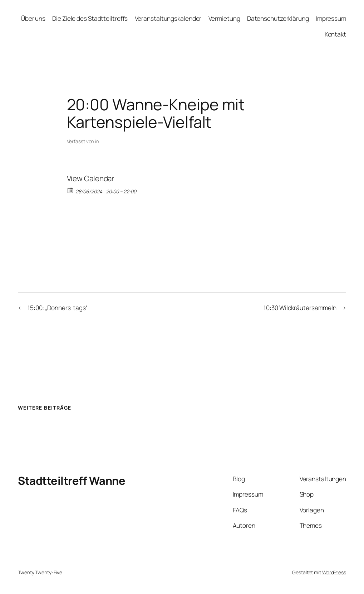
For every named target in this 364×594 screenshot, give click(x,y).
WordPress (334, 572)
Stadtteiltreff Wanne (72, 480)
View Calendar (91, 178)
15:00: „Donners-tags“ (58, 308)
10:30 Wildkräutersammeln (300, 308)
